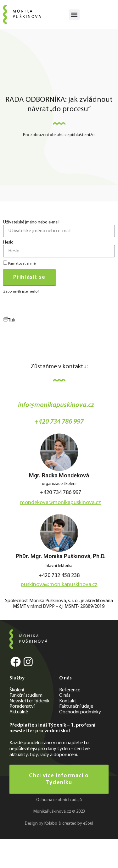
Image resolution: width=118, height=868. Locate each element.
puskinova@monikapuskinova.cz (59, 585)
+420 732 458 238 (59, 576)
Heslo (8, 243)
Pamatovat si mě (19, 263)
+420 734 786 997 (59, 422)
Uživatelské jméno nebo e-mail (31, 222)
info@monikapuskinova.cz (56, 405)
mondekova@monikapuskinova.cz (61, 503)
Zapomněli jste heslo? (21, 292)
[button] (74, 15)
